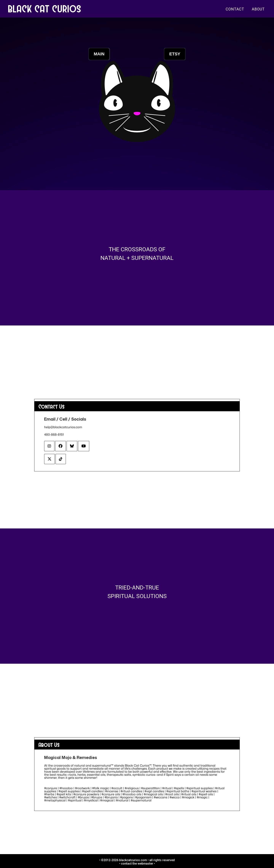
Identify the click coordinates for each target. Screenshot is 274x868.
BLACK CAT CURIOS (45, 8)
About (258, 9)
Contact (235, 9)
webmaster (145, 864)
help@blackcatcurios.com (63, 427)
